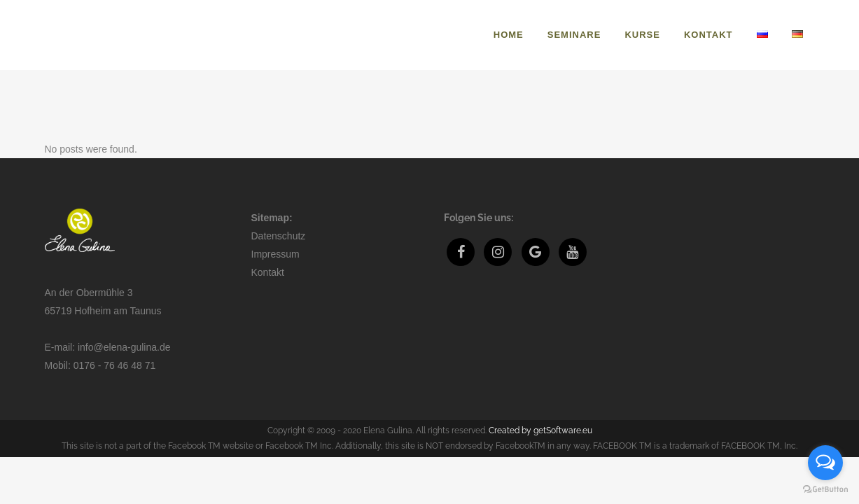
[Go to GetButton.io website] (825, 490)
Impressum (275, 254)
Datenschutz (279, 236)
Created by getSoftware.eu (540, 430)
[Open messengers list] (825, 463)
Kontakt (268, 272)
